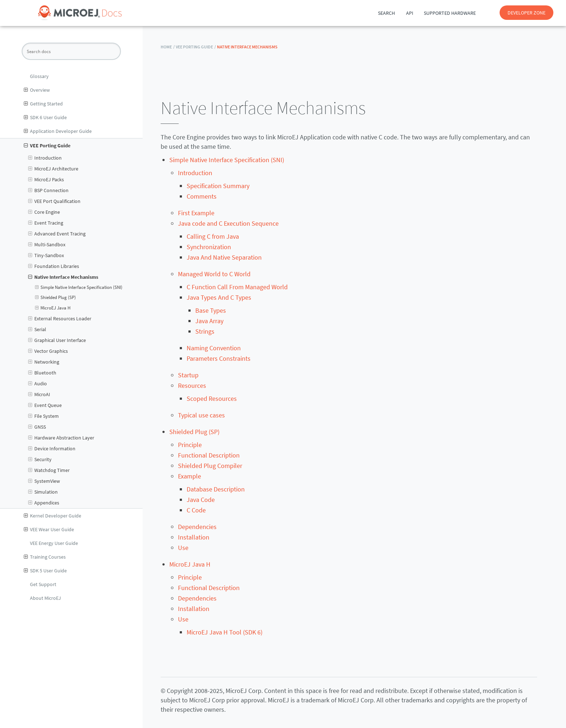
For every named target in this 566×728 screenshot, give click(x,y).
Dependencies (197, 527)
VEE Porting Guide (47, 146)
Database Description (216, 489)
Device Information (52, 448)
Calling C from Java (213, 236)
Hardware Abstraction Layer (61, 438)
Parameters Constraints (219, 358)
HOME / (168, 47)
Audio (38, 383)
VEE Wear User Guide (49, 529)
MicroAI (39, 394)
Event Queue (45, 405)
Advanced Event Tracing (57, 234)
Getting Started (43, 104)
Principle (190, 445)
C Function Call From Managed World (237, 287)
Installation (194, 537)
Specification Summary (218, 186)
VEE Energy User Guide (54, 543)
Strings (205, 331)
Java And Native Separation (224, 257)
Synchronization (209, 247)
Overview (37, 90)
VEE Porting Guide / (196, 47)
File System (43, 416)
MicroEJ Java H (53, 308)
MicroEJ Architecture (53, 169)
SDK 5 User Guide (45, 571)
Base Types (211, 310)
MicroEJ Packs (46, 179)
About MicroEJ (45, 598)
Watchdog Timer (49, 470)
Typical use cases (201, 415)
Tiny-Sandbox (46, 255)
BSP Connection (48, 190)
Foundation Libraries (54, 266)
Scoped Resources (212, 398)
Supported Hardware (450, 13)
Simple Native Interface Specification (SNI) (79, 287)
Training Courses (45, 557)
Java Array (209, 321)
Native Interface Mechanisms (63, 277)
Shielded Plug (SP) (56, 298)
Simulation (43, 492)
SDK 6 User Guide (45, 117)
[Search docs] (71, 51)
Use (183, 548)
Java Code (201, 500)
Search (386, 13)
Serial (37, 329)
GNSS (37, 427)
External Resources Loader (60, 318)
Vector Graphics (48, 351)
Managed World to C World (214, 274)
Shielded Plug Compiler (210, 466)
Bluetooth (42, 373)
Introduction (45, 158)
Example (190, 476)
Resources (192, 385)
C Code (196, 510)
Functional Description (209, 455)
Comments (202, 196)
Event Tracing (46, 223)
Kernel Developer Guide (53, 516)
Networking (44, 362)
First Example (196, 213)
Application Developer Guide (58, 131)
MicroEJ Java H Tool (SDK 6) (225, 632)
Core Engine (44, 212)
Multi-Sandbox (47, 244)
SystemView (44, 481)
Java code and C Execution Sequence (228, 223)
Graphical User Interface (57, 340)
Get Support (43, 584)
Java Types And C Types (219, 297)
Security (40, 459)
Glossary (39, 76)
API (410, 13)
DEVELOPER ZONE (526, 13)
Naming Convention (214, 348)
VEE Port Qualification (54, 201)
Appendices (44, 503)
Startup (188, 375)
